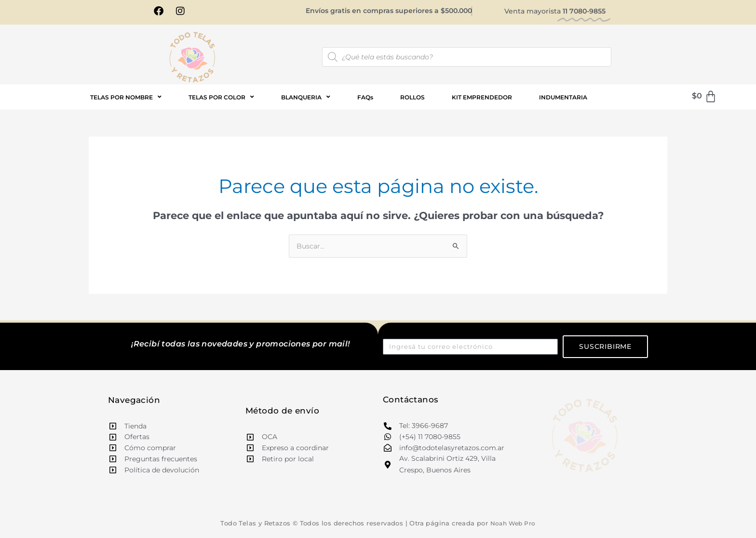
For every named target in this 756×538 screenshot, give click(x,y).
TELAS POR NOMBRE (126, 97)
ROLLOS (412, 98)
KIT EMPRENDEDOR (482, 98)
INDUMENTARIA (563, 98)
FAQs (365, 98)
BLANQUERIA (306, 97)
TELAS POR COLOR (221, 97)
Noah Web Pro (513, 524)
